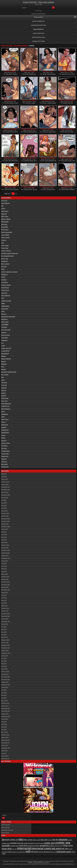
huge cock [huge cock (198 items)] (68, 846)
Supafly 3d (5, 430)
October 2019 (5, 682)
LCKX (3, 346)
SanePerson (5, 406)
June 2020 (4, 661)
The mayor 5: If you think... (10, 129)
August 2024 (5, 529)
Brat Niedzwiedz (7, 232)
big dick (27, 74)
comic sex (45, 132)
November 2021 (6, 616)
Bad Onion (5, 211)
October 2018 (5, 714)
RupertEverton (6, 404)
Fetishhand (5, 288)
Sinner (4, 422)
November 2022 (6, 585)
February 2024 (5, 545)
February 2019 (5, 703)
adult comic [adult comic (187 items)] (10, 840)
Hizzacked (5, 309)
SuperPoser (5, 433)
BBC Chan (5, 216)
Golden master (6, 301)
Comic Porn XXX (6, 825)
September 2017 (6, 748)
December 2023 (6, 550)
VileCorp (4, 462)
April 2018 (4, 730)
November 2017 (6, 743)
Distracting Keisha (29, 161)
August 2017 (5, 751)
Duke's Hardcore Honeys (10, 272)
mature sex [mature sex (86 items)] (15, 852)
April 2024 (4, 540)
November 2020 (6, 648)
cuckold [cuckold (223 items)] (6, 846)
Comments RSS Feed (41, 14)
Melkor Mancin (6, 359)
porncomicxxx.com (38, 37)
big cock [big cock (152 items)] (44, 840)
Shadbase (5, 414)
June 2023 (4, 566)
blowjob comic (33, 74)
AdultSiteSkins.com (69, 864)
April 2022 (4, 603)
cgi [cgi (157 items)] (22, 843)
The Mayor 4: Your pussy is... (29, 187)
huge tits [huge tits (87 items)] (14, 849)
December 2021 (6, 614)
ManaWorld (5, 354)
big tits (45, 74)
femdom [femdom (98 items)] (37, 846)
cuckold (16, 103)
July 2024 (4, 532)
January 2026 (5, 484)
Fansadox (5, 282)
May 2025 (4, 506)
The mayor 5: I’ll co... (48, 71)
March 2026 (4, 479)
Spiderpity (5, 425)
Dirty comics (6, 264)
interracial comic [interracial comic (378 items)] (41, 848)
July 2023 (4, 563)
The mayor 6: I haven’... (10, 71)
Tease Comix (6, 443)
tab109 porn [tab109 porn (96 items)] (47, 852)
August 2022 (5, 593)
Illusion (4, 314)
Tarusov (4, 441)
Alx (2, 206)
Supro (3, 435)
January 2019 (5, 706)
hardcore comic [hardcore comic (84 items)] (59, 846)
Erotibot (4, 280)
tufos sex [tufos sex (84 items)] (54, 852)
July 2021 (4, 627)
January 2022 (5, 611)
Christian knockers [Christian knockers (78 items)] (39, 843)
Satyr (3, 412)
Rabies (4, 393)
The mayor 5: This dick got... (48, 129)
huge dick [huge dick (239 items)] (7, 849)
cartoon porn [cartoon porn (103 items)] (6, 843)
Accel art (4, 201)
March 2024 (4, 542)
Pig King (4, 383)
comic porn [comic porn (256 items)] (50, 843)
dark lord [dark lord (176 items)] (23, 846)
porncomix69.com (38, 21)
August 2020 (5, 656)
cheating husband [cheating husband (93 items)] (29, 843)
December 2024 (6, 519)
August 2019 (5, 687)
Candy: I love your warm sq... (67, 71)
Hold (3, 311)
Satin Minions (6, 409)
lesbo (54, 189)
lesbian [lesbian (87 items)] (70, 849)
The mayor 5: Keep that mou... (67, 100)
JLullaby (4, 327)
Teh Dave (4, 446)
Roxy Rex (5, 401)
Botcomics (5, 230)
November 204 (5, 759)
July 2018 (4, 722)
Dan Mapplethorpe (7, 256)
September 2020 (6, 653)
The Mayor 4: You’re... (67, 187)
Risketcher (5, 398)
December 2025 (6, 487)
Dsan (3, 269)
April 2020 (4, 666)
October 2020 (5, 650)
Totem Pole (5, 454)
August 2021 (5, 624)
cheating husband (51, 74)
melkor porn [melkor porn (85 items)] (22, 852)
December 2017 (6, 740)
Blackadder (5, 222)
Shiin (3, 417)
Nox (3, 377)
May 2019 (4, 695)
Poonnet (4, 385)
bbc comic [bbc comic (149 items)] (28, 840)
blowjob (11, 103)
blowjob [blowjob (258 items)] (63, 840)
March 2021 (4, 637)
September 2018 (6, 716)
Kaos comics (6, 335)
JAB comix (5, 322)
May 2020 (4, 664)
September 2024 (6, 527)
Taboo (3, 438)
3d (63, 132)
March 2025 (4, 511)
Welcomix (5, 464)
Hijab (3, 303)
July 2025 (4, 500)
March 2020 (4, 669)
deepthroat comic (33, 132)
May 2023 (4, 569)
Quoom (4, 390)
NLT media (5, 375)
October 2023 (5, 556)
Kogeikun (5, 340)
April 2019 (4, 698)
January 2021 (5, 643)
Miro (3, 367)
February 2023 (5, 577)
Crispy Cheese (6, 251)
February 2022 (5, 608)
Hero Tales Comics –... (10, 158)
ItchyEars (4, 319)
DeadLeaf (4, 261)
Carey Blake (5, 235)
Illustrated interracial (8, 317)
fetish (72, 132)
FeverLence (5, 290)
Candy (70, 74)
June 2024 (4, 534)
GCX (3, 298)
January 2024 (5, 548)
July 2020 (4, 658)
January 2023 (5, 579)
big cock (45, 103)
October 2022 (5, 587)
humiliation (72, 189)
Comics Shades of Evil (50, 161)
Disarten (4, 267)
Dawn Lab (5, 259)
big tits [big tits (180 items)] (56, 840)
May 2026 (4, 474)
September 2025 (6, 495)
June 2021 (4, 629)
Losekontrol (5, 351)
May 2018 (4, 727)
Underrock (5, 456)
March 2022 (4, 606)
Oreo (3, 380)
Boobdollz (5, 227)
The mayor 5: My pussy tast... (29, 129)
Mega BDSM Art (39, 29)
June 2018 (4, 724)
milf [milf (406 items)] (28, 851)
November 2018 (6, 711)
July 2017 (4, 753)
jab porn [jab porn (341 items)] (57, 848)
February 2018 (5, 735)
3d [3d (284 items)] (3, 840)
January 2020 (5, 674)
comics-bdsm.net (38, 33)
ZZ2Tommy (5, 467)
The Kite (4, 448)
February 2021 (5, 640)
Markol (4, 356)
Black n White (6, 219)
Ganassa (4, 293)
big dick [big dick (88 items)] (50, 840)
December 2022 (6, 582)
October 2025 (5, 492)
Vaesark (4, 459)
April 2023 (4, 571)
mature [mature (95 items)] (10, 852)
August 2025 (5, 498)
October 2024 (5, 524)
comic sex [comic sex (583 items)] (63, 843)
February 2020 (5, 672)
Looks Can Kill (6, 348)
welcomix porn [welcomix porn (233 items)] (64, 852)
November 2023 (6, 553)
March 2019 (4, 701)
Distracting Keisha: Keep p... (29, 158)
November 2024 (6, 521)
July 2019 (4, 690)
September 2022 (6, 590)
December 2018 (6, 708)
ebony (10, 74)
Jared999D (5, 325)
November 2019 (6, 680)
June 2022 (4, 598)
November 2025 (6, 490)
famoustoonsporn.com (7, 830)
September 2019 (6, 685)
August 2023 (5, 561)
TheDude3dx (6, 451)
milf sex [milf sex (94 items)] (41, 852)
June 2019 (4, 693)
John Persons (6, 330)
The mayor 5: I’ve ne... (10, 100)
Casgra (4, 240)
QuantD (4, 388)
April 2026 (4, 477)
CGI (3, 243)
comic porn (28, 103)
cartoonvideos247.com (38, 25)
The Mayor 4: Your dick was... (67, 158)
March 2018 (4, 732)
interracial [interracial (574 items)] (24, 848)
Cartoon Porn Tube (38, 41)
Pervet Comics (5, 833)
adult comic (65, 74)
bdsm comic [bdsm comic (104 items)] (37, 840)
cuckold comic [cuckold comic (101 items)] (14, 846)
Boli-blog (4, 224)
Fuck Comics (38, 17)
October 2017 (5, 745)
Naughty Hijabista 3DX (9, 372)
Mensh (4, 361)
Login (41, 11)
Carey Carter (6, 238)
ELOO (3, 277)
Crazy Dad (5, 248)
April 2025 (4, 508)
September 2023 (6, 558)
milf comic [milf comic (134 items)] (34, 852)
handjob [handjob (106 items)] (52, 846)
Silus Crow (5, 419)
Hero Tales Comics (13, 161)
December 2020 (6, 645)
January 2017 (5, 756)
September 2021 (6, 621)
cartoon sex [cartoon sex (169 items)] (15, 843)
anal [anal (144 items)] (17, 840)
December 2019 (6, 677)
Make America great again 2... (29, 71)
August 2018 (5, 719)
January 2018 (5, 737)
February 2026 (5, 482)
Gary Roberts (6, 296)
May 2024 (4, 537)
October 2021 (5, 619)
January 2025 (5, 516)
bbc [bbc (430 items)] (21, 839)
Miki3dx (4, 364)
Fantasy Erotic (6, 285)
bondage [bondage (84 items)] (70, 840)
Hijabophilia (5, 306)
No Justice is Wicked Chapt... (67, 129)
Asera (3, 209)
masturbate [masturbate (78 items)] (5, 852)
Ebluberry (5, 274)
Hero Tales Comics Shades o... (48, 158)
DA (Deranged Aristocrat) (10, 253)
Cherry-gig (5, 246)
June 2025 (4, 503)
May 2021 (4, 632)
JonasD (4, 333)
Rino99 (4, 396)
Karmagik (5, 338)
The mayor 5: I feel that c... (29, 100)
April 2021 (4, 635)
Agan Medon (6, 203)
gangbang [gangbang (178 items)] (44, 846)
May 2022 (4, 600)
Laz (2, 343)
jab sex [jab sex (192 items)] (65, 849)
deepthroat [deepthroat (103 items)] (31, 846)
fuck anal (15, 74)
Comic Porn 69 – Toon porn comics (39, 2)
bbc (43, 161)
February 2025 (5, 513)
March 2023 (4, 574)
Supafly (4, 427)
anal (7, 74)
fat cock (35, 189)
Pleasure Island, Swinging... (10, 187)
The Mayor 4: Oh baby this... (48, 187)
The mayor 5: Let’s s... (48, 100)
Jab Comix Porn (6, 827)
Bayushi (4, 214)
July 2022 (4, 595)
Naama (4, 369)
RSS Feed (34, 14)
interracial (16, 189)
